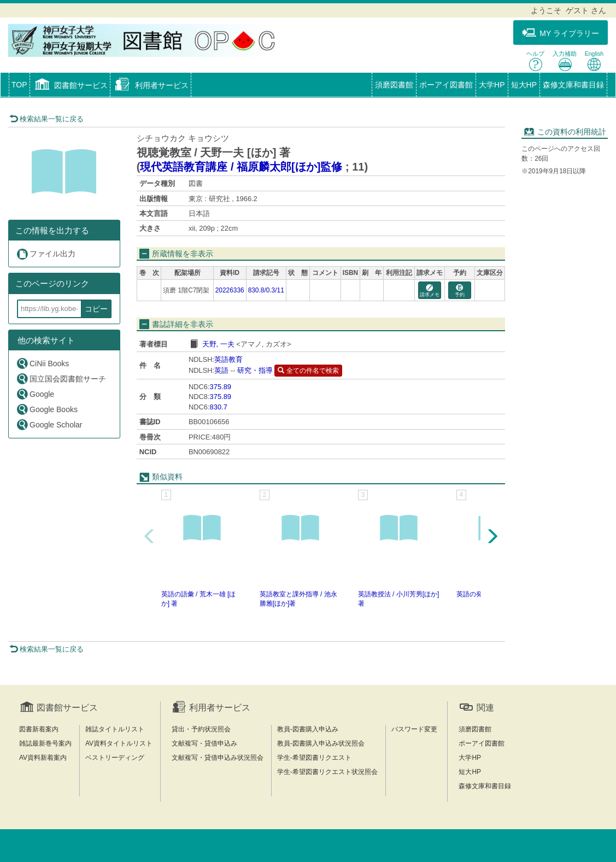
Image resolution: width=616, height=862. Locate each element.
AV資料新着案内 (43, 758)
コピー (96, 309)
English (594, 61)
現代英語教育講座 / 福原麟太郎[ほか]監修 (241, 167)
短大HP (524, 85)
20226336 (230, 290)
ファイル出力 (46, 254)
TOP (19, 85)
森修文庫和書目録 (573, 85)
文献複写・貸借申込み (204, 743)
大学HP (492, 85)
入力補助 (565, 61)
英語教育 (228, 359)
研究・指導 (255, 370)
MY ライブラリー (561, 33)
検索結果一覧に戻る (46, 119)
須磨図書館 (394, 85)
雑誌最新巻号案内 (45, 743)
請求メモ (430, 291)
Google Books (47, 409)
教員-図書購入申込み (308, 729)
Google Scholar (49, 424)
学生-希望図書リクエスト (314, 758)
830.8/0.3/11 (266, 290)
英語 (221, 370)
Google (35, 394)
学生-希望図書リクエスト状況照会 (327, 772)
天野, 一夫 (218, 344)
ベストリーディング (115, 758)
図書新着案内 (39, 729)
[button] (70, 86)
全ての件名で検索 (308, 371)
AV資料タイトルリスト (119, 743)
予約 (460, 291)
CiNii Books (42, 363)
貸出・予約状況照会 (201, 729)
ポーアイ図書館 (446, 85)
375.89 (221, 387)
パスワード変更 (414, 729)
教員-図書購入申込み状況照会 (321, 743)
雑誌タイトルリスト (115, 729)
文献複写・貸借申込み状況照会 (218, 758)
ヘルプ (535, 61)
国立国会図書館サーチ (61, 379)
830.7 (219, 407)
